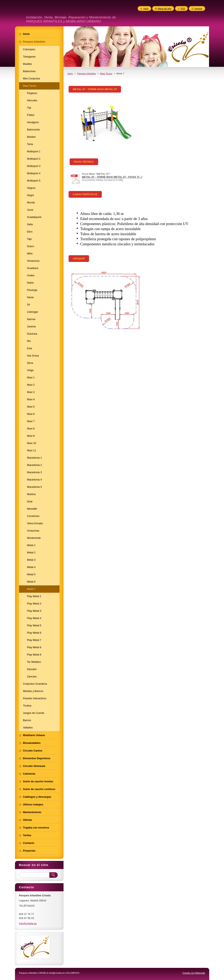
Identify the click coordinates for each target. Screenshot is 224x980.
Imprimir (198, 9)
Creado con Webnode (194, 973)
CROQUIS (79, 259)
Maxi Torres (106, 74)
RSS (183, 9)
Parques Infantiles (87, 74)
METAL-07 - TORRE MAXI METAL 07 (95, 89)
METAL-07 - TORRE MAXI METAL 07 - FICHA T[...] (112, 177)
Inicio (70, 74)
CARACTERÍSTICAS (85, 194)
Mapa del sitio (165, 9)
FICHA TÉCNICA (84, 162)
